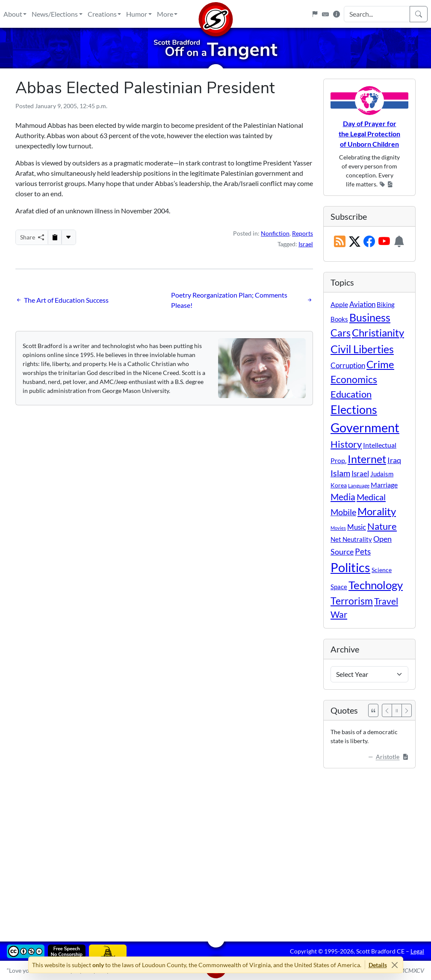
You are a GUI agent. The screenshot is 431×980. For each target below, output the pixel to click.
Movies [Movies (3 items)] (338, 528)
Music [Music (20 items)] (357, 527)
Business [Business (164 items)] (370, 317)
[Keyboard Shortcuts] (325, 14)
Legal (417, 951)
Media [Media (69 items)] (343, 497)
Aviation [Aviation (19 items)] (362, 304)
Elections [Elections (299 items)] (354, 410)
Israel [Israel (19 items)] (360, 474)
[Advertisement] (215, 849)
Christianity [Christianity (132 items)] (378, 333)
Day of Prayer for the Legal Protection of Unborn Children (369, 134)
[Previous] (387, 710)
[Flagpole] (315, 14)
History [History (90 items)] (346, 444)
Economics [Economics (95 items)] (354, 379)
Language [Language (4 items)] (359, 486)
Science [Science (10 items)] (382, 570)
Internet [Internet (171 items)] (367, 459)
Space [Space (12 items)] (339, 587)
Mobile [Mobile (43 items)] (343, 512)
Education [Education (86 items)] (351, 394)
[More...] (68, 237)
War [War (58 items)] (339, 614)
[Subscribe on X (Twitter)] (355, 242)
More (165, 14)
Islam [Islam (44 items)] (340, 473)
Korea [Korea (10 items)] (339, 485)
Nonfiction (275, 233)
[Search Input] (377, 14)
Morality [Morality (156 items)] (377, 511)
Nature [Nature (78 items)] (382, 526)
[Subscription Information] (399, 242)
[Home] (215, 14)
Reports (303, 233)
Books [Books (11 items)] (339, 319)
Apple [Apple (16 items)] (339, 304)
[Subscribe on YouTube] (384, 242)
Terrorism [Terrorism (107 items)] (352, 601)
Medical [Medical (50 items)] (371, 497)
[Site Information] (337, 14)
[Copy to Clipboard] (55, 237)
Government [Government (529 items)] (365, 427)
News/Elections (55, 14)
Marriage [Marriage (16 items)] (384, 485)
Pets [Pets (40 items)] (363, 551)
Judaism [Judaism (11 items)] (382, 474)
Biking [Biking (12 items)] (386, 304)
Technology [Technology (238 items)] (376, 585)
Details (378, 965)
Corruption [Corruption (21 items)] (348, 365)
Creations (102, 14)
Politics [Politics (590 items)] (350, 567)
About (13, 14)
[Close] (395, 965)
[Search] (419, 14)
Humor (137, 14)
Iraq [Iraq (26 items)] (394, 460)
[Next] (407, 710)
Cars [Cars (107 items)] (341, 333)
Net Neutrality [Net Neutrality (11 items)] (351, 539)
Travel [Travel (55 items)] (386, 601)
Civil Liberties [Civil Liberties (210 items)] (362, 349)
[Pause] (397, 710)
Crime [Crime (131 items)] (380, 364)
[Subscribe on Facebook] (369, 242)
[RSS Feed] (340, 242)
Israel (306, 244)
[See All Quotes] (373, 710)
